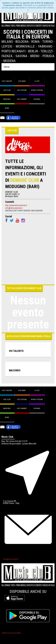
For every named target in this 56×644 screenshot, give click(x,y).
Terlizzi (47, 51)
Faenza (7, 56)
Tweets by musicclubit (11, 633)
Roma (35, 42)
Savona (21, 56)
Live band (22, 81)
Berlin (33, 51)
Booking (37, 99)
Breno (35, 56)
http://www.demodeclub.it (16, 205)
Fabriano (45, 46)
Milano (7, 42)
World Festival (37, 90)
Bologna (22, 42)
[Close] (28, 10)
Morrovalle (25, 46)
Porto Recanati (14, 51)
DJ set (37, 81)
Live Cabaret (22, 99)
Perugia (48, 56)
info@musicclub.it (11, 559)
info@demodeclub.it (14, 208)
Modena (9, 61)
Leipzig (7, 46)
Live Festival (22, 90)
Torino (47, 42)
